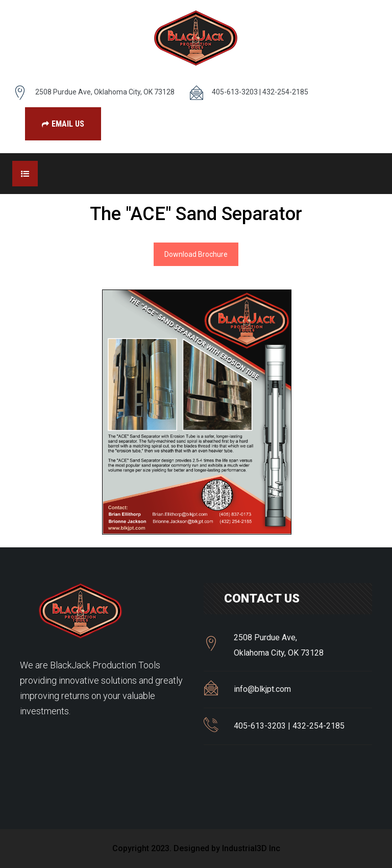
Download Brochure (196, 254)
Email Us (63, 124)
